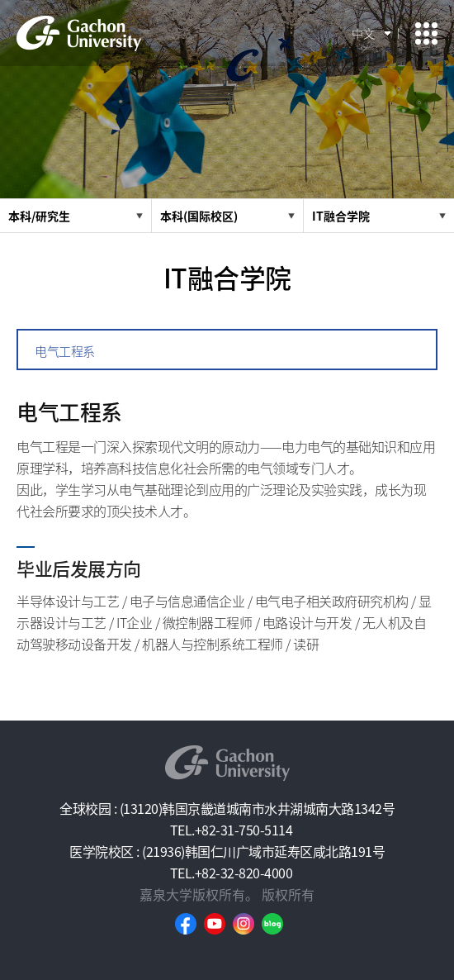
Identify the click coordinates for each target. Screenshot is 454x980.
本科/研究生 (39, 216)
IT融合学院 (341, 216)
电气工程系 (65, 351)
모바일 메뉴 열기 (426, 33)
